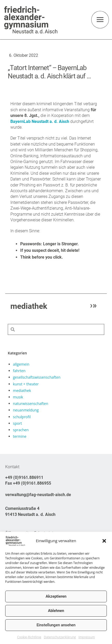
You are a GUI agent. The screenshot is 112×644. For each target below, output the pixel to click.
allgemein (21, 364)
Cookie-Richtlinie (29, 637)
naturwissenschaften (31, 404)
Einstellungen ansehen (56, 625)
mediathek (22, 390)
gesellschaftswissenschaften (37, 377)
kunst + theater (26, 384)
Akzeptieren (56, 596)
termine (20, 436)
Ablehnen (56, 611)
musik (18, 397)
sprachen (21, 430)
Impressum (87, 637)
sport (17, 423)
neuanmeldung (26, 410)
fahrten (19, 371)
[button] (104, 541)
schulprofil (22, 417)
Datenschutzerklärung (60, 637)
